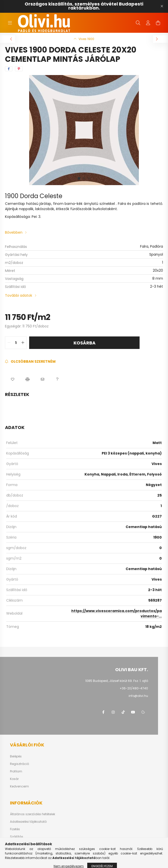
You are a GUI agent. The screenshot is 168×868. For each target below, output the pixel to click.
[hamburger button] (10, 23)
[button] (12, 379)
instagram (113, 712)
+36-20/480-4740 (134, 688)
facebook (103, 712)
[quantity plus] (23, 343)
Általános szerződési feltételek (33, 814)
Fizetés (15, 829)
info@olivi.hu (138, 696)
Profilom (16, 771)
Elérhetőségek (20, 844)
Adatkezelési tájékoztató (28, 822)
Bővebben (14, 232)
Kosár (14, 779)
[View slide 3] (89, 178)
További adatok (19, 295)
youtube (133, 712)
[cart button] (158, 23)
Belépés (16, 756)
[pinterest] (19, 69)
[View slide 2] (84, 178)
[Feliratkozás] (30, 362)
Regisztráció (19, 764)
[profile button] (148, 23)
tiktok (123, 712)
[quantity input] (16, 343)
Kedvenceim (19, 786)
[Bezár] (162, 6)
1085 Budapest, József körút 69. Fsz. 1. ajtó (117, 681)
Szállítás (17, 837)
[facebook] (9, 69)
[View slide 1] (79, 178)
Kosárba (84, 343)
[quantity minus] (9, 343)
